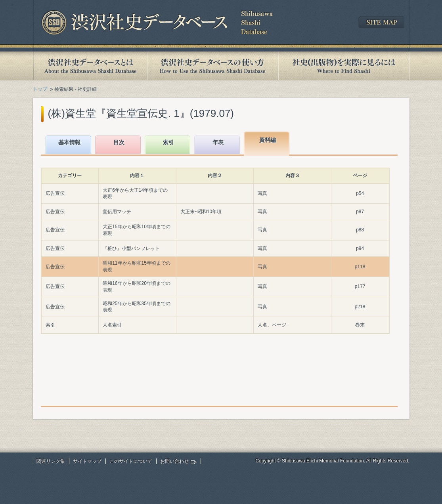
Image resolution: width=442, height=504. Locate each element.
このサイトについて (131, 461)
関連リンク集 (51, 461)
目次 (119, 142)
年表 (218, 142)
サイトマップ (87, 461)
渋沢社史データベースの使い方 (212, 66)
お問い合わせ (174, 461)
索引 (168, 142)
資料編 (268, 140)
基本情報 (69, 142)
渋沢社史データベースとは (90, 66)
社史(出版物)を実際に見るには (344, 66)
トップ (40, 89)
